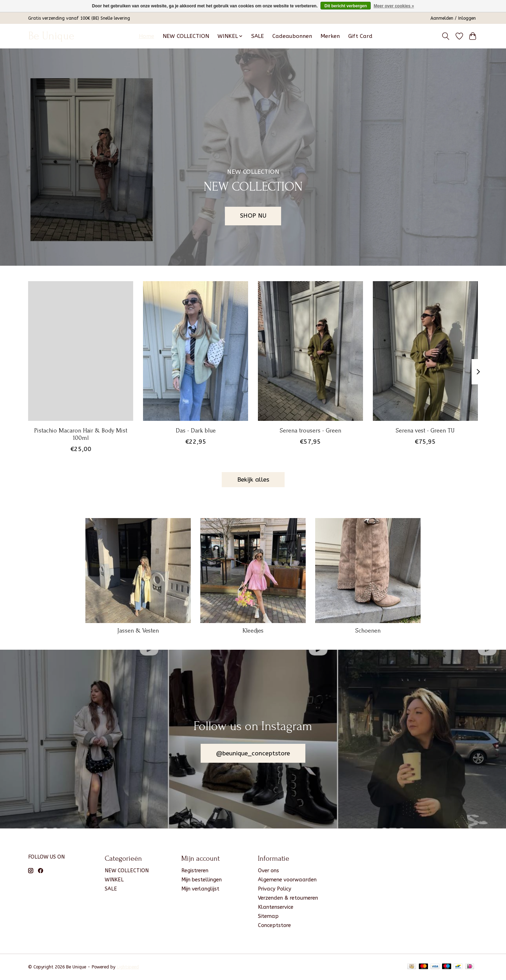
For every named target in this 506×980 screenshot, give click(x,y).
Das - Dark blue (196, 430)
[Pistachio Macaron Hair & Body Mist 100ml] (81, 351)
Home (147, 36)
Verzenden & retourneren (288, 898)
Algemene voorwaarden (287, 880)
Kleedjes (253, 631)
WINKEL (114, 880)
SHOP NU (253, 216)
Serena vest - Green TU (425, 430)
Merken (330, 36)
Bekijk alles (253, 480)
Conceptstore (274, 925)
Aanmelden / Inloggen (453, 18)
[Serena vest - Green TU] (425, 351)
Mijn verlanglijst (200, 889)
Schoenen (368, 631)
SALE (258, 36)
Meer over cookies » (394, 6)
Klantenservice (276, 907)
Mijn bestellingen (202, 880)
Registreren (195, 871)
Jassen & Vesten (138, 631)
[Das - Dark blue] (196, 351)
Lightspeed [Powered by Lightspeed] (128, 967)
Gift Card (360, 36)
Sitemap (268, 916)
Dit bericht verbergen (346, 6)
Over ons (268, 871)
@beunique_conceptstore (253, 753)
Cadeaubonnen (292, 36)
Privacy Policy (275, 889)
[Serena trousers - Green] (310, 351)
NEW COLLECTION (186, 36)
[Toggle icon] (446, 36)
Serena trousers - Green (310, 430)
